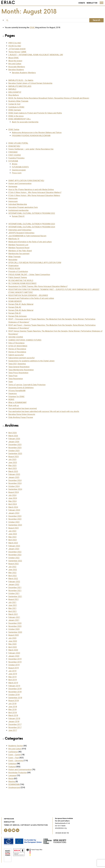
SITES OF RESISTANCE (18, 346)
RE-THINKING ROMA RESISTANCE (22, 283)
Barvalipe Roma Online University (22, 414)
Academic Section (16, 746)
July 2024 (12, 495)
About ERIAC (14, 58)
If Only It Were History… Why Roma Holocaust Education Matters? (35, 192)
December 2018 (15, 689)
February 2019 (14, 686)
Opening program (19, 170)
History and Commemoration (20, 183)
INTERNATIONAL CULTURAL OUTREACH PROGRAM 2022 (32, 213)
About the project (15, 61)
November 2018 (15, 692)
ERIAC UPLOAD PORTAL (18, 143)
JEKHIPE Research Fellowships (21, 233)
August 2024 (14, 492)
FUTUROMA (13, 161)
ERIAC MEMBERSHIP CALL (20, 119)
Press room (17, 173)
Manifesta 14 (14, 239)
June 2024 (13, 498)
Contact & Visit (14, 104)
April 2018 (13, 713)
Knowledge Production (18, 773)
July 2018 (12, 704)
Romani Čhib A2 (15, 307)
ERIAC (32, 28)
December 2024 (15, 480)
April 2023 (13, 540)
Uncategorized (14, 787)
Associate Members (17, 67)
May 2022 (12, 573)
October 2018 (14, 695)
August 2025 (14, 457)
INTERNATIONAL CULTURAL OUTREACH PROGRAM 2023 (32, 224)
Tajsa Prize (13, 376)
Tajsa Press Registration (18, 373)
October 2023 (14, 522)
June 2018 (13, 707)
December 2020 (15, 623)
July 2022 (12, 567)
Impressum (13, 198)
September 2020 (15, 632)
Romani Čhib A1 (18, 216)
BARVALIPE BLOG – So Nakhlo (21, 80)
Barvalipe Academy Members (24, 73)
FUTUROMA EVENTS (20, 167)
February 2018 (14, 718)
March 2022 (13, 579)
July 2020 (12, 638)
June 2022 (13, 570)
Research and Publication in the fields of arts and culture (31, 298)
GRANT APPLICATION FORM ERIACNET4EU (26, 181)
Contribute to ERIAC (16, 107)
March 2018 (13, 715)
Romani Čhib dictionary (18, 316)
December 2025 (15, 445)
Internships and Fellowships (20, 230)
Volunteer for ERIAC (16, 397)
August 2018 (14, 701)
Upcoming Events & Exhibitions (21, 388)
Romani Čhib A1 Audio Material (21, 304)
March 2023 (13, 543)
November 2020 (15, 626)
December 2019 (15, 659)
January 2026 (14, 442)
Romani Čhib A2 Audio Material (21, 310)
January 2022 (14, 585)
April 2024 (13, 504)
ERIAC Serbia (14, 130)
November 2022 (15, 555)
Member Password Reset (19, 248)
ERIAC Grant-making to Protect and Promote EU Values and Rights (35, 113)
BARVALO (12, 89)
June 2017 (13, 730)
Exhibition (12, 764)
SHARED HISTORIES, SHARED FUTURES (25, 340)
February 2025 (14, 474)
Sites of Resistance (16, 343)
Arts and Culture (15, 64)
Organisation (13, 266)
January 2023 (14, 549)
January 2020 (14, 656)
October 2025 (14, 451)
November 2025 (15, 448)
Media (11, 779)
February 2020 (14, 653)
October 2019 (14, 665)
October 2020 (14, 629)
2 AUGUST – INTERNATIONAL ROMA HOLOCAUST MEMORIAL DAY (36, 55)
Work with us (14, 406)
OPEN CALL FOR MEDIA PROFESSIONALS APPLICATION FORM (35, 263)
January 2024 (14, 513)
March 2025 (13, 471)
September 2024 (15, 489)
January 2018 (14, 722)
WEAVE (11, 399)
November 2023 (15, 519)
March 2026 (13, 436)
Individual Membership (18, 204)
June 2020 (13, 641)
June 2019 (13, 674)
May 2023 (12, 537)
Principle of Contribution (18, 272)
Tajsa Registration (16, 379)
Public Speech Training (18, 277)
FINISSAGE (13, 152)
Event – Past (14, 758)
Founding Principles (16, 158)
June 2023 (13, 534)
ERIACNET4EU (14, 146)
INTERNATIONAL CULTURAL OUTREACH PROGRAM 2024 (32, 227)
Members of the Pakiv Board (20, 251)
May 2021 (12, 608)
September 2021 (15, 596)
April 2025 (13, 468)
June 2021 (13, 605)
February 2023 (14, 546)
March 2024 (13, 507)
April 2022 (13, 576)
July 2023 (12, 531)
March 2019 (13, 683)
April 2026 (13, 433)
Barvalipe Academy (16, 70)
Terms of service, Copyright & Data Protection (27, 385)
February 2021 (14, 617)
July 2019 (12, 671)
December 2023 (15, 516)
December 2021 (15, 588)
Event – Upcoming (16, 761)
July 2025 (12, 459)
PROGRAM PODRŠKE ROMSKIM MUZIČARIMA (31, 136)
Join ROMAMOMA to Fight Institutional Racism (27, 236)
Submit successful (16, 355)
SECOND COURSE (16, 337)
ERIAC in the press (16, 116)
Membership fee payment (19, 254)
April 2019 (13, 680)
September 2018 (15, 698)
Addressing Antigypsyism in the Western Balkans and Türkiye (37, 133)
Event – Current (15, 755)
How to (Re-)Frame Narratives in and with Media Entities (31, 190)
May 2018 (12, 710)
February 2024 (14, 510)
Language (12, 775)
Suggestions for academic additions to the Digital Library (31, 361)
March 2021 (13, 614)
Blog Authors (14, 95)
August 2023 (14, 528)
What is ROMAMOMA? (18, 402)
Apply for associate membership (25, 122)
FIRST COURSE (15, 155)
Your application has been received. (23, 408)
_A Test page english (17, 49)
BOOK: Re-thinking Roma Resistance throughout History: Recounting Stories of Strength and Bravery (49, 98)
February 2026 (14, 439)
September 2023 (15, 525)
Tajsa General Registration (19, 367)
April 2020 (13, 647)
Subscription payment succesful (21, 358)
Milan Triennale (14, 257)
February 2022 (14, 582)
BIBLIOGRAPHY (15, 92)
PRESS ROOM (14, 268)
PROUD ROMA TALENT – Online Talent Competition (29, 275)
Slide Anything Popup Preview (21, 417)
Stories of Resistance (17, 349)
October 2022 (14, 558)
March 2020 (13, 650)
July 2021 (12, 602)
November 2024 (15, 483)
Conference (13, 752)
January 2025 (14, 477)
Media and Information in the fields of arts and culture (30, 242)
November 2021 (15, 591)
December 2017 (15, 724)
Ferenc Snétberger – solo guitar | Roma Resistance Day (31, 149)
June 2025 (13, 462)
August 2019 (14, 668)
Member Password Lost (18, 245)
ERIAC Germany (15, 110)
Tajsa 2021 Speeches (17, 364)
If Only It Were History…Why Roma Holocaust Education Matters (34, 195)
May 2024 (12, 501)
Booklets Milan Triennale (18, 101)
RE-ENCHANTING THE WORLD (21, 280)
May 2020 (12, 644)
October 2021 (14, 593)
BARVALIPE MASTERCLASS (20, 86)
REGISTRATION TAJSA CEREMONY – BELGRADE (28, 295)
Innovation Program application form (23, 207)
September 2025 (15, 454)
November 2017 (15, 727)
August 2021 (14, 599)
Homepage (13, 186)
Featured (12, 767)
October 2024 (14, 486)
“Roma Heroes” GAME (17, 52)
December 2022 (15, 552)
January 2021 (14, 620)
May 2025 (12, 466)
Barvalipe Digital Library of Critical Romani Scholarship (30, 83)
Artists (15, 164)
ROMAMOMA (14, 784)
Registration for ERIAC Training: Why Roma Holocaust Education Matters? (38, 286)
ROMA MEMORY (15, 301)
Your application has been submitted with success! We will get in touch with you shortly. (44, 411)
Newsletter (92, 3)
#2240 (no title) (15, 46)
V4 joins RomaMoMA (17, 391)
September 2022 (15, 561)
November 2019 (15, 662)
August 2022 (14, 564)
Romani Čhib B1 (15, 313)
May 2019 (12, 677)
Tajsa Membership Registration (21, 370)
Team (11, 382)
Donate (82, 3)
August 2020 (14, 635)
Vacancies (13, 394)
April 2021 (13, 611)
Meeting (12, 782)
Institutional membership (18, 210)
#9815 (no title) (15, 43)
